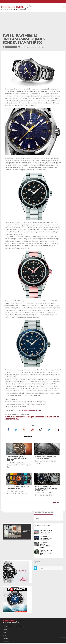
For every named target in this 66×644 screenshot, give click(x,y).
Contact (5, 638)
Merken (5, 629)
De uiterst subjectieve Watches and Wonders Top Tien (17, 458)
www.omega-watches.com (31, 410)
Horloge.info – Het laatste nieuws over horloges (17, 626)
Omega (41, 47)
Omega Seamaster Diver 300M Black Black (46, 457)
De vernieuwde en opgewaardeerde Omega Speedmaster (46, 488)
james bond (34, 47)
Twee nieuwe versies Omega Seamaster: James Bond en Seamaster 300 (32, 418)
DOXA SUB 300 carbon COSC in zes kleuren (18, 487)
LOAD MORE (55, 502)
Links (5, 635)
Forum (5, 632)
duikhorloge (25, 47)
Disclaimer (6, 641)
